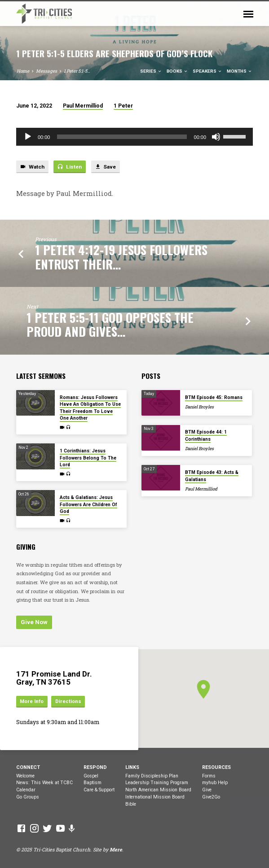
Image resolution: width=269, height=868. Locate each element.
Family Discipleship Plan (152, 776)
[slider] (122, 137)
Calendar (26, 790)
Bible (131, 804)
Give (207, 790)
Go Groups (28, 797)
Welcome (25, 776)
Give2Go (211, 797)
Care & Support (99, 790)
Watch (32, 167)
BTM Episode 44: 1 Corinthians (206, 435)
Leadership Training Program (157, 783)
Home (23, 71)
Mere (116, 850)
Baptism (93, 783)
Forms (209, 776)
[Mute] (216, 137)
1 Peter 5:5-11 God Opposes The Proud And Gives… (110, 324)
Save (105, 167)
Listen (69, 167)
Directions (68, 701)
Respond (95, 767)
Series (151, 71)
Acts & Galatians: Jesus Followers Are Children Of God (88, 504)
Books (177, 71)
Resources (216, 767)
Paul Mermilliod (83, 106)
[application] (134, 137)
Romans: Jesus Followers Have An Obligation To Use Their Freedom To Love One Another (90, 408)
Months (240, 71)
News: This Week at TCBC (44, 783)
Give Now (34, 622)
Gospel (91, 776)
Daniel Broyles (199, 407)
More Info (32, 701)
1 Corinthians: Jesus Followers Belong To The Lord (88, 458)
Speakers (207, 71)
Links (132, 767)
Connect (28, 767)
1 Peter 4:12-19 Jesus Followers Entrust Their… (121, 257)
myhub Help (215, 783)
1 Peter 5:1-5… (77, 71)
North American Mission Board (158, 790)
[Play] (28, 137)
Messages (46, 71)
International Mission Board (155, 797)
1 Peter (123, 106)
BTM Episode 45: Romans (214, 397)
